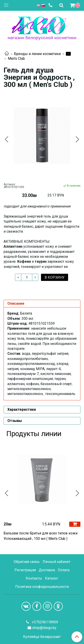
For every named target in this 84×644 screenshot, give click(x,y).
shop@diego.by (44, 628)
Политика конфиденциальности (42, 587)
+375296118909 (44, 622)
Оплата (64, 570)
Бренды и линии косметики (37, 54)
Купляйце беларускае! (42, 637)
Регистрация (25, 570)
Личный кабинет (56, 562)
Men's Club (16, 58)
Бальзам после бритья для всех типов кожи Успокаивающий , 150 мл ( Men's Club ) (41, 536)
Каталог (52, 578)
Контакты (34, 578)
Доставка (47, 570)
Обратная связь (27, 562)
